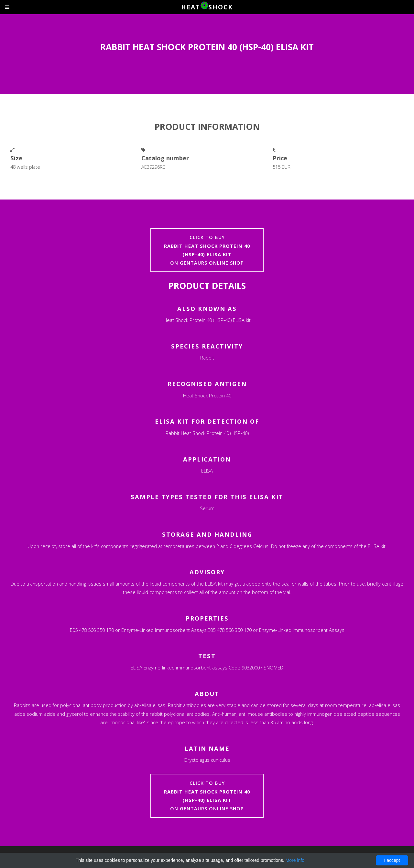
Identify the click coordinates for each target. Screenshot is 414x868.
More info (295, 860)
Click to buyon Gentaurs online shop (207, 250)
